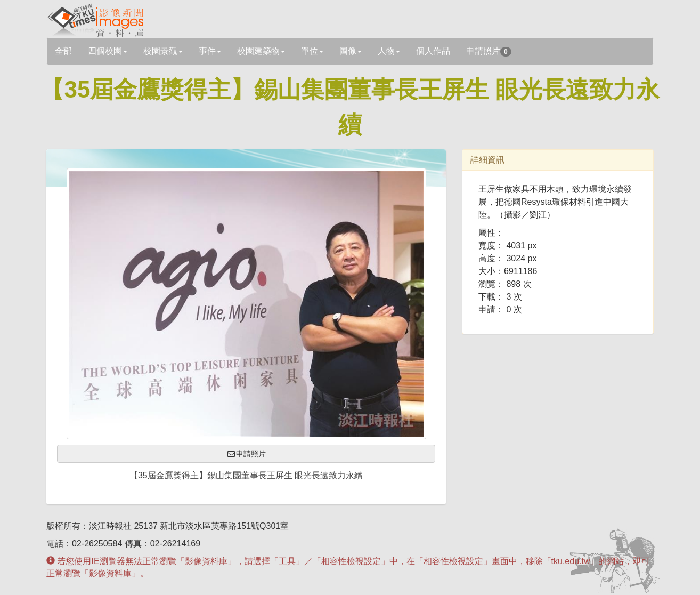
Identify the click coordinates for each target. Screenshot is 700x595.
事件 (210, 51)
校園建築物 (261, 51)
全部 (63, 51)
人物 (389, 51)
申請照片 (489, 51)
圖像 (351, 51)
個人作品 (433, 51)
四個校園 (108, 51)
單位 (312, 51)
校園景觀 (163, 51)
